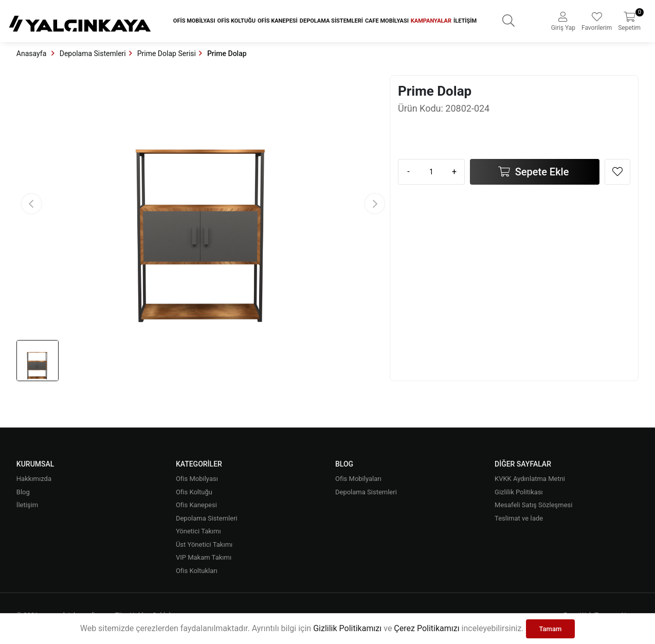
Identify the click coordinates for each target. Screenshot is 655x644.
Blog (23, 492)
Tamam (551, 629)
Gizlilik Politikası (519, 492)
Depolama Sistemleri (331, 21)
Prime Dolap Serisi (167, 53)
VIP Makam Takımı (204, 557)
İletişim (465, 21)
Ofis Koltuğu (236, 21)
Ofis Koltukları (197, 571)
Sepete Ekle (541, 172)
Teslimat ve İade (519, 518)
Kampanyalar (431, 21)
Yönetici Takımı (198, 531)
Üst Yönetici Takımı (204, 544)
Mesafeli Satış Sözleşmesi (533, 505)
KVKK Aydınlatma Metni (530, 479)
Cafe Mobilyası (387, 21)
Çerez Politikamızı (426, 628)
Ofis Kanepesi (278, 21)
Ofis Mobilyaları (358, 479)
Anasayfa (32, 53)
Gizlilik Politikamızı (347, 628)
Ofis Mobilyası (194, 21)
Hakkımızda (34, 479)
